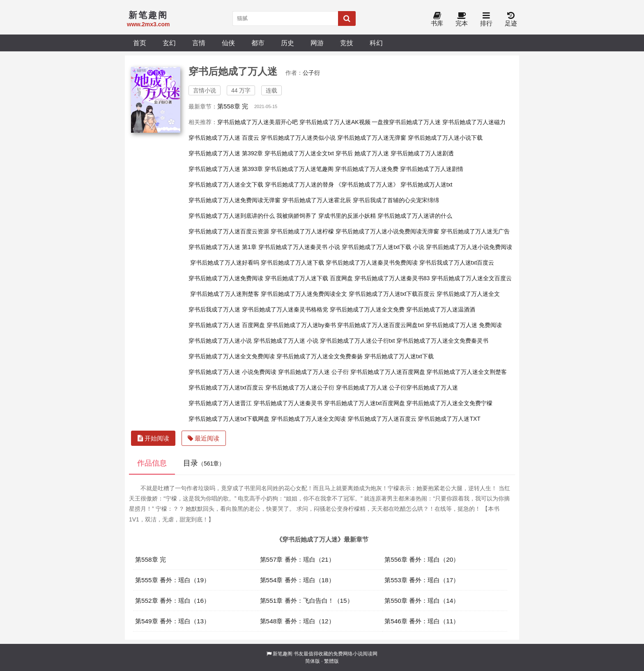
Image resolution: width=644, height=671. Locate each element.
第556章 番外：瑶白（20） (422, 559)
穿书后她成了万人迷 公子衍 (313, 372)
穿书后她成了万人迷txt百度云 (226, 387)
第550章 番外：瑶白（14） (422, 601)
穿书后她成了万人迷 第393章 (226, 169)
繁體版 (331, 661)
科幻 (376, 43)
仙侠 (228, 43)
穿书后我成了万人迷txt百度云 (457, 263)
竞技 (347, 43)
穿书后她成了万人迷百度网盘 (388, 372)
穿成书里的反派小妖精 (347, 216)
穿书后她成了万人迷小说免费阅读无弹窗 (387, 231)
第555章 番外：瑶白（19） (172, 580)
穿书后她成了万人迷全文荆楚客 (467, 372)
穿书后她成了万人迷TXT (449, 419)
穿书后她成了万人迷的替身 (299, 184)
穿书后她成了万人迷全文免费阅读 (232, 356)
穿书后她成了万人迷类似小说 (298, 138)
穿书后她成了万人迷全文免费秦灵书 (442, 341)
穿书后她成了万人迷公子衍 (300, 387)
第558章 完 (233, 106)
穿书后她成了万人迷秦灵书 (288, 403)
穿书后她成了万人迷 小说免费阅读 (232, 372)
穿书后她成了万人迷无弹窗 (372, 138)
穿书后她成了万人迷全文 (468, 294)
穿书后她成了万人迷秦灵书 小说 (299, 247)
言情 (199, 43)
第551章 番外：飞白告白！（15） (307, 601)
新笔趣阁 (283, 654)
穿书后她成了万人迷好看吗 (225, 263)
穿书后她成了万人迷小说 (220, 341)
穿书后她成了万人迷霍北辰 (317, 200)
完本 (462, 20)
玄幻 (169, 43)
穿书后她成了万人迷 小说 (286, 341)
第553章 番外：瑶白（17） (422, 580)
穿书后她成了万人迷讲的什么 (415, 216)
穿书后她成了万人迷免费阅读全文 (304, 294)
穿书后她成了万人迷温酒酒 (441, 309)
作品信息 (152, 463)
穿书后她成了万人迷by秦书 (301, 325)
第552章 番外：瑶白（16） (172, 601)
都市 (258, 43)
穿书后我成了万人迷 (214, 309)
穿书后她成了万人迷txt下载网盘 (229, 419)
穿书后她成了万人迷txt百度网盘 (365, 403)
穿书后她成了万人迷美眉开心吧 (258, 122)
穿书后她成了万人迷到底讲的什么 (232, 216)
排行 (486, 20)
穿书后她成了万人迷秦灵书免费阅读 (372, 263)
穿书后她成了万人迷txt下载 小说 (383, 247)
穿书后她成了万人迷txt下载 (399, 356)
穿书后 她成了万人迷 (362, 153)
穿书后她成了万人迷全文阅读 (308, 419)
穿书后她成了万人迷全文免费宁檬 (449, 403)
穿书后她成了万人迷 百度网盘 (227, 325)
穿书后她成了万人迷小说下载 (445, 138)
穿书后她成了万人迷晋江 (220, 403)
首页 (140, 43)
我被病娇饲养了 (297, 216)
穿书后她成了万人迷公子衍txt (358, 341)
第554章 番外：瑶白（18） (297, 580)
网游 (317, 43)
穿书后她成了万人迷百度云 (382, 419)
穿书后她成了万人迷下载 (292, 263)
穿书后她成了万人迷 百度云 (224, 138)
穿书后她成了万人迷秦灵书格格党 (285, 309)
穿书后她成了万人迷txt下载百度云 (392, 294)
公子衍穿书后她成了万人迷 (423, 387)
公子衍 (311, 73)
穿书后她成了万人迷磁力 (474, 122)
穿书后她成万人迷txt (427, 184)
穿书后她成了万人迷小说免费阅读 (469, 247)
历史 (287, 43)
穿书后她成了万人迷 (362, 387)
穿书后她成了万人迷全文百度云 (471, 278)
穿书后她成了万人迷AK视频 (335, 122)
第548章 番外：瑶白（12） (297, 621)
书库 (437, 20)
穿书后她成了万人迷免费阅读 (226, 278)
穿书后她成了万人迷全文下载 (226, 184)
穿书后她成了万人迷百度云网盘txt (381, 325)
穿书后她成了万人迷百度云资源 (229, 231)
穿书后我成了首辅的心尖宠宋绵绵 (396, 200)
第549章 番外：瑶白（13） (172, 621)
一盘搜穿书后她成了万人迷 (406, 122)
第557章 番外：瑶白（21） (297, 559)
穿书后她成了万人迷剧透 (422, 153)
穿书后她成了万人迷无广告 (475, 231)
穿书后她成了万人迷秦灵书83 (392, 278)
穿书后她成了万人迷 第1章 (223, 247)
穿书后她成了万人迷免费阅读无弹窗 (235, 200)
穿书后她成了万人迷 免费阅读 (464, 325)
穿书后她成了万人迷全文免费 (367, 309)
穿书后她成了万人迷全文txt (299, 153)
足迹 (511, 20)
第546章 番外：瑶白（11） (422, 621)
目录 (204, 463)
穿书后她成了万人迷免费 (367, 169)
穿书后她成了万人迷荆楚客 (225, 294)
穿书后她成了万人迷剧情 (432, 169)
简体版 (313, 661)
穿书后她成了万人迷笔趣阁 (299, 169)
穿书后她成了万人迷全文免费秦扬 (320, 356)
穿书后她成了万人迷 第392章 (226, 153)
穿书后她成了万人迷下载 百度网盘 (309, 278)
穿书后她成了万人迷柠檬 (302, 231)
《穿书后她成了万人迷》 (367, 184)
